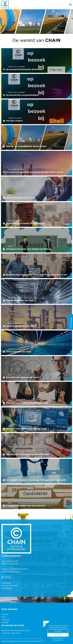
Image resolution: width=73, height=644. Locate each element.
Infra (4, 617)
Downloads (6, 588)
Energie (5, 622)
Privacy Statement (10, 586)
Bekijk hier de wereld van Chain (16, 631)
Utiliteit (5, 614)
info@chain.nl (14, 572)
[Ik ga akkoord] (71, 632)
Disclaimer (6, 583)
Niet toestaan (58, 635)
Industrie (6, 620)
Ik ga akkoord (58, 631)
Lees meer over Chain (11, 633)
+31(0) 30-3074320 (19, 569)
